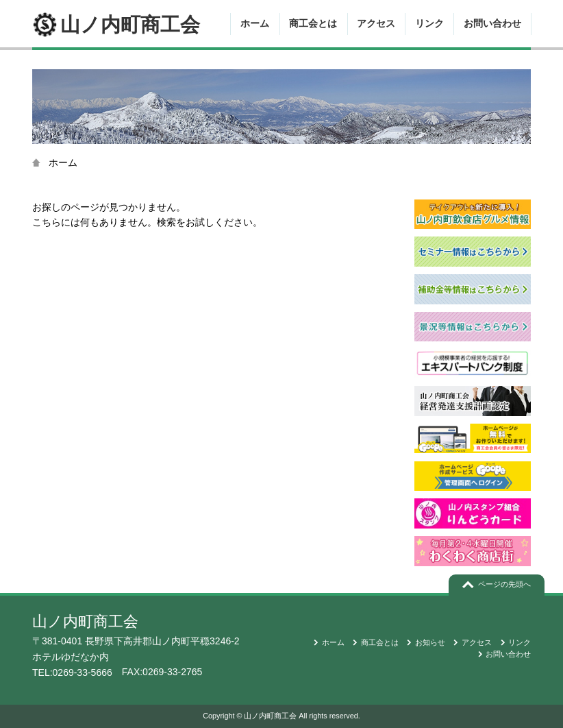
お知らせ (430, 642)
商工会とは (313, 23)
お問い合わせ (492, 23)
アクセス (376, 23)
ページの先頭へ (504, 584)
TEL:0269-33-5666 (72, 672)
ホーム (255, 23)
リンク (429, 23)
